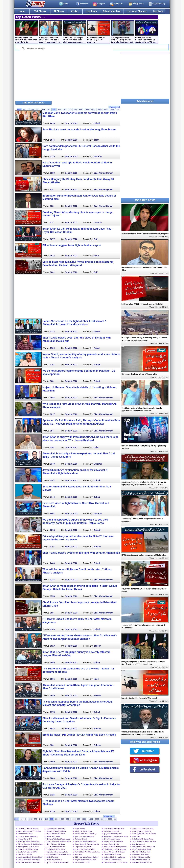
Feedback (158, 11)
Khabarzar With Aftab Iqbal (56, 831)
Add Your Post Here (33, 103)
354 (75, 110)
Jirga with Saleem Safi (83, 847)
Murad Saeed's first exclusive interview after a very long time (27, 32)
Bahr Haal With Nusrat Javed (143, 839)
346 (32, 110)
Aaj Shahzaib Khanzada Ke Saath (59, 854)
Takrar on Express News (112, 860)
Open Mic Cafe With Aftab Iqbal (29, 862)
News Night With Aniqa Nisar (114, 829)
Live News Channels (137, 11)
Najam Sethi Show (53, 836)
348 (43, 110)
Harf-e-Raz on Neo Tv (54, 860)
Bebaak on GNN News (141, 854)
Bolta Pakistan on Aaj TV (141, 857)
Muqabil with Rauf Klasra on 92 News (144, 847)
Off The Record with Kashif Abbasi (30, 844)
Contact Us (118, 4)
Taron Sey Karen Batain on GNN (144, 842)
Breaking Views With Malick (28, 836)
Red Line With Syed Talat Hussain (59, 839)
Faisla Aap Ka (80, 829)
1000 (87, 110)
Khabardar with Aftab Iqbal (56, 829)
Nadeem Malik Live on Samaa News (114, 857)
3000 (112, 110)
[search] (66, 49)
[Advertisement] (67, 77)
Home (22, 11)
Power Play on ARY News (56, 834)
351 (59, 110)
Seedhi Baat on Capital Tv (142, 831)
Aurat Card (136, 836)
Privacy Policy (138, 4)
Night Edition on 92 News (56, 844)
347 (38, 110)
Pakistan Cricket (81, 839)
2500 (106, 110)
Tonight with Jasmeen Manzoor (115, 849)
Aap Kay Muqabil (139, 844)
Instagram (101, 4)
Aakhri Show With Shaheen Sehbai (88, 852)
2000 (99, 110)
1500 (93, 110)
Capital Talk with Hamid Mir (28, 852)
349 (49, 110)
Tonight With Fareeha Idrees (85, 849)
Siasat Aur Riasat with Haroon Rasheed (29, 842)
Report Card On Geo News (113, 842)
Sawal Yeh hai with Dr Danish (114, 852)
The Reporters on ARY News (28, 847)
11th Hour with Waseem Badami (87, 857)
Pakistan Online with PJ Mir (142, 862)
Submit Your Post (112, 11)
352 (65, 110)
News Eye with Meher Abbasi (86, 842)
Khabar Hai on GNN (25, 839)
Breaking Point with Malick (142, 849)
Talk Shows (40, 11)
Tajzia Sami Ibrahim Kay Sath (57, 852)
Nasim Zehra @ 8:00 (111, 844)
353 (70, 110)
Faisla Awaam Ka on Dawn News (116, 862)
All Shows (59, 11)
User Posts (91, 11)
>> (118, 110)
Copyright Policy (159, 4)
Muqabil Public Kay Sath (141, 852)
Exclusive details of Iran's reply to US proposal (99, 32)
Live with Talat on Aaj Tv (141, 860)
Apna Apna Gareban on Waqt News (143, 829)
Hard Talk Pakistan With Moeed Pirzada (29, 860)
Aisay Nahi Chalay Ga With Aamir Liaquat (116, 837)
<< (24, 110)
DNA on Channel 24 (82, 862)
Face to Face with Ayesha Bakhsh (59, 842)
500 (81, 110)
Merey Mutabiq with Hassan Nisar (30, 857)
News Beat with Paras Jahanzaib (87, 844)
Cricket (75, 11)
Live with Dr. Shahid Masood (28, 829)
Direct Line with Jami (111, 831)
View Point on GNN (25, 854)
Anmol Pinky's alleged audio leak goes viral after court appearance (75, 32)
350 (54, 110)
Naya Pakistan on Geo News (85, 860)
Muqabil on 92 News (25, 834)
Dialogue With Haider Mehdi (28, 849)
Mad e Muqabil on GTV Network (29, 831)
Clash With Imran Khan (83, 831)
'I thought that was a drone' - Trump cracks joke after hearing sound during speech (123, 32)
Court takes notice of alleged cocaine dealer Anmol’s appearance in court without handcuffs (51, 32)
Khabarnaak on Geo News (56, 849)
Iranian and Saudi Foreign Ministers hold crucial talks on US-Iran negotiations (147, 32)
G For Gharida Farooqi (112, 839)
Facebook (84, 4)
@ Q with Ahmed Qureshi (113, 834)
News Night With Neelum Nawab (144, 834)
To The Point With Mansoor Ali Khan (57, 863)
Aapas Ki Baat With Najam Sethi (115, 847)
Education (79, 854)
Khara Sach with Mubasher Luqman (85, 837)
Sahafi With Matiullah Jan (56, 847)
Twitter (66, 4)
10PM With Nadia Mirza (112, 854)
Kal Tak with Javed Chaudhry (86, 834)
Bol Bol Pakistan (52, 857)
